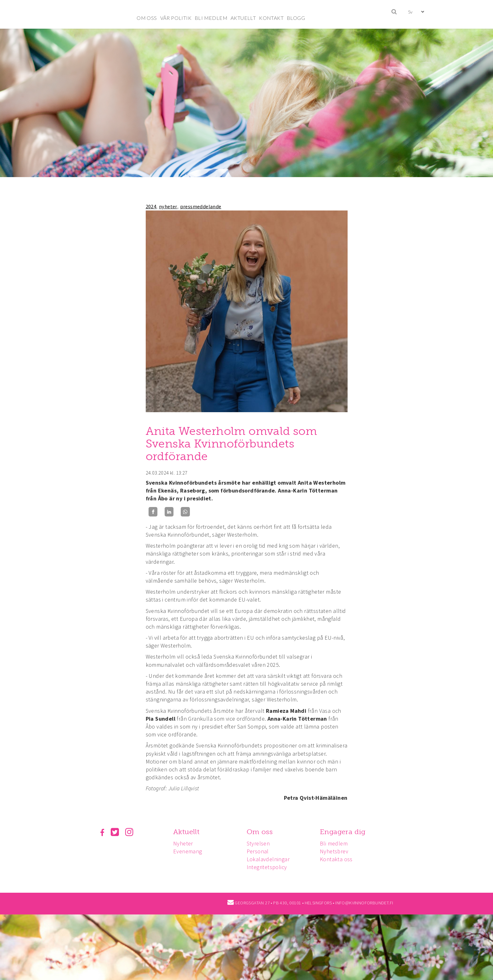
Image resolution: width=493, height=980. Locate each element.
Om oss (261, 832)
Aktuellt (187, 832)
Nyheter (184, 843)
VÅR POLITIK (176, 18)
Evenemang (189, 851)
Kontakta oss (339, 859)
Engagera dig (346, 832)
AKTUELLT (243, 18)
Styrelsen (260, 843)
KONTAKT (271, 18)
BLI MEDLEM (211, 18)
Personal (260, 851)
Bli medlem (337, 843)
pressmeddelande (201, 206)
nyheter (168, 206)
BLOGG (296, 18)
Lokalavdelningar (270, 859)
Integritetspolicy (269, 867)
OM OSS (147, 18)
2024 (151, 206)
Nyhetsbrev (337, 851)
